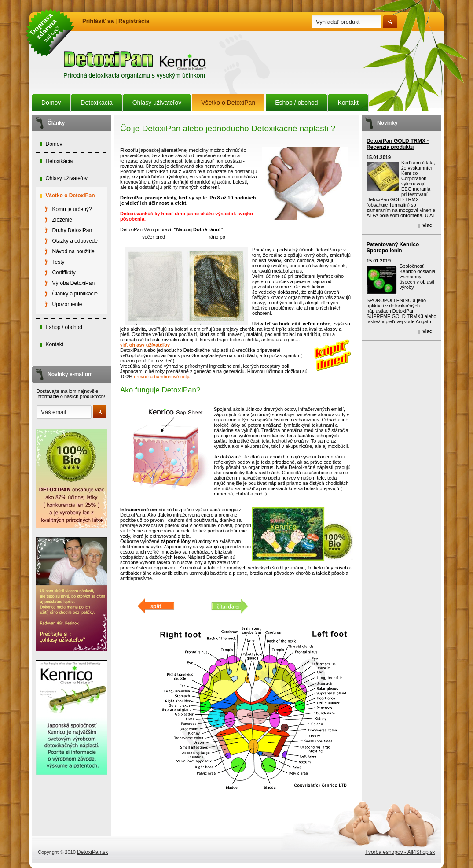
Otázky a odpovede (75, 241)
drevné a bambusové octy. (162, 377)
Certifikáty (64, 273)
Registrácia (134, 21)
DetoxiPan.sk (93, 852)
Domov (51, 103)
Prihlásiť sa (98, 21)
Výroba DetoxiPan (74, 283)
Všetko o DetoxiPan (228, 103)
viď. (145, 345)
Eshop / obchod (296, 103)
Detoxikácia (96, 103)
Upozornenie (67, 304)
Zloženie (62, 220)
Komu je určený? (72, 209)
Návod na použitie (73, 251)
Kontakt (348, 103)
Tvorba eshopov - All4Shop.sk (400, 852)
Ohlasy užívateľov (157, 103)
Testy (59, 262)
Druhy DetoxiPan (72, 230)
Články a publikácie (75, 294)
